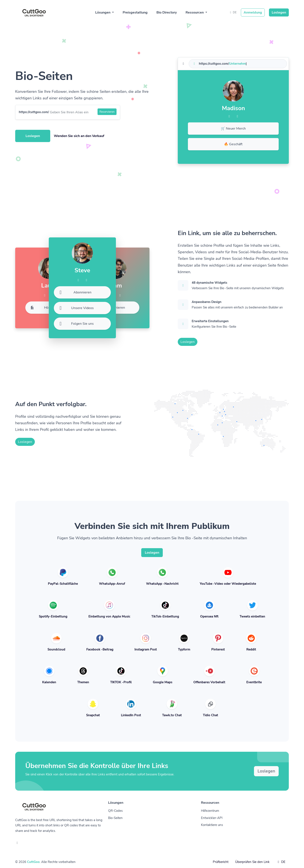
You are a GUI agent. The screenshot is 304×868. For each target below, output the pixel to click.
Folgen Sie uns (76, 324)
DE (233, 12)
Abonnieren (111, 308)
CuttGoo (33, 862)
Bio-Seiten (115, 818)
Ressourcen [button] (195, 12)
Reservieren (107, 112)
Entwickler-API (212, 818)
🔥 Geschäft (233, 144)
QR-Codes (115, 811)
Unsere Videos (76, 308)
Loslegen (279, 12)
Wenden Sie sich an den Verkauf (79, 136)
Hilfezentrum (210, 811)
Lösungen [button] (103, 12)
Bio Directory (167, 12)
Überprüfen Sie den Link (252, 862)
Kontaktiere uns (212, 825)
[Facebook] (229, 116)
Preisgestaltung (135, 12)
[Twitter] (237, 116)
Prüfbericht (221, 862)
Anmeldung (253, 12)
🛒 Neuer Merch (233, 129)
